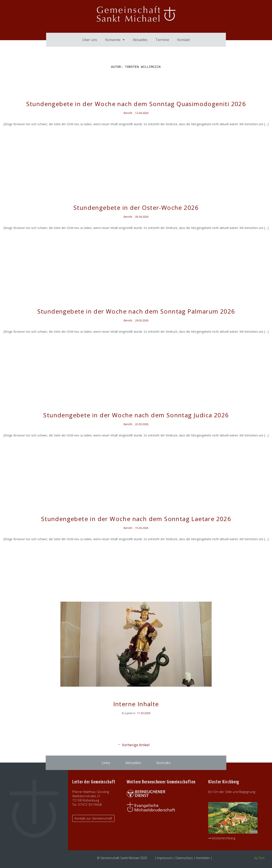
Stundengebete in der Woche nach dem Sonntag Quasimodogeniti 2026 (136, 104)
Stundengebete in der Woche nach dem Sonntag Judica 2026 (136, 415)
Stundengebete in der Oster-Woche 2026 (136, 207)
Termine (162, 40)
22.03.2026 (142, 424)
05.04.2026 (142, 217)
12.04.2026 (142, 113)
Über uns (90, 40)
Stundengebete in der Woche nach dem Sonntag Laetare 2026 (136, 519)
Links (106, 763)
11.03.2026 (144, 713)
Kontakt (184, 40)
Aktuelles (140, 40)
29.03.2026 (142, 320)
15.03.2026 (142, 528)
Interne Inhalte (136, 704)
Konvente (115, 40)
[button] (93, 818)
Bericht (128, 113)
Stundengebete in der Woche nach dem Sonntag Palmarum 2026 (136, 311)
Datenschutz (184, 858)
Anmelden (203, 858)
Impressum (165, 858)
